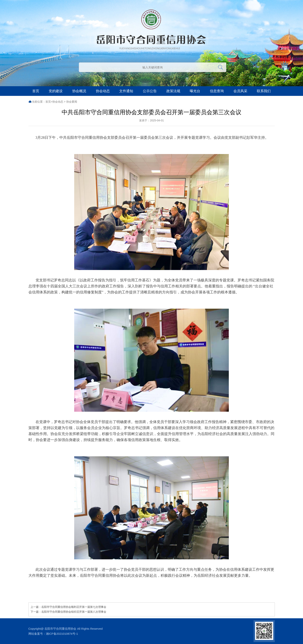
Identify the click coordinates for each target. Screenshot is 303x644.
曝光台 (195, 91)
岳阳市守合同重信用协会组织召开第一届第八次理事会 (74, 612)
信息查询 (217, 91)
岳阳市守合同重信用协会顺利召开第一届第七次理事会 (74, 607)
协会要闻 (72, 102)
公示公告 (150, 91)
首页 (36, 91)
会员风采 (240, 91)
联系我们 (264, 91)
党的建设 (56, 91)
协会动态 (103, 91)
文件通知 (126, 91)
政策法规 (173, 91)
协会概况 (79, 91)
